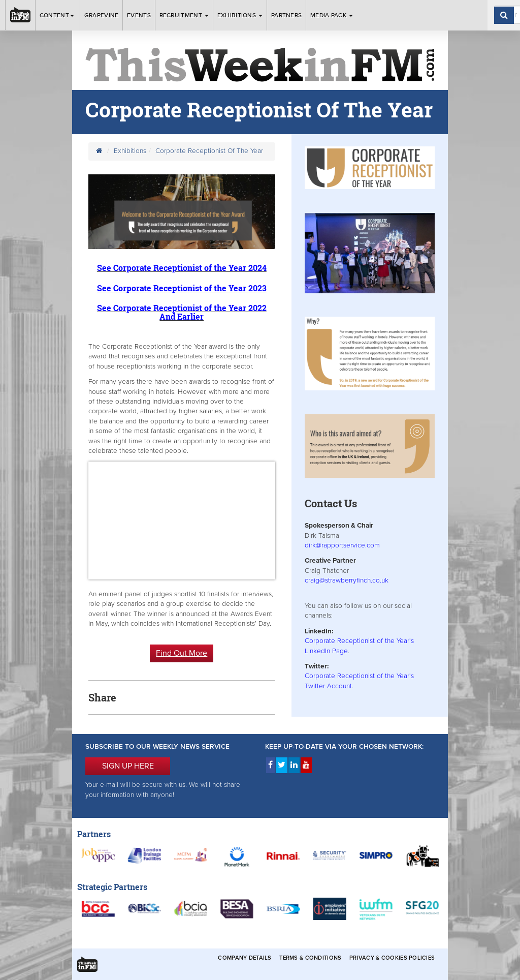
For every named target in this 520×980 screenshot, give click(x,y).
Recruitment (184, 15)
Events (139, 15)
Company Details (245, 958)
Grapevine (102, 15)
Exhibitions (240, 15)
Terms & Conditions (310, 958)
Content (58, 15)
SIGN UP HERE (128, 766)
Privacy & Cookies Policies (392, 958)
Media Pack (332, 15)
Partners (286, 15)
